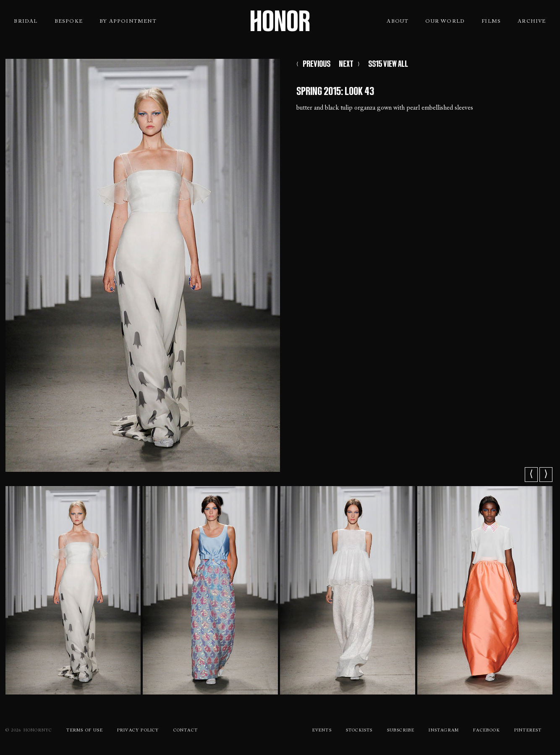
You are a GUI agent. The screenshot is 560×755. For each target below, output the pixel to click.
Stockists (359, 731)
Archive (532, 21)
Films (491, 21)
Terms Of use (84, 731)
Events (322, 731)
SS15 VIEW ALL (388, 64)
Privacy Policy (138, 731)
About (398, 21)
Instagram (444, 731)
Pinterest (528, 731)
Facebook (487, 731)
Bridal (26, 21)
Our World (445, 21)
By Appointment (128, 21)
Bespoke (69, 21)
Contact (186, 731)
